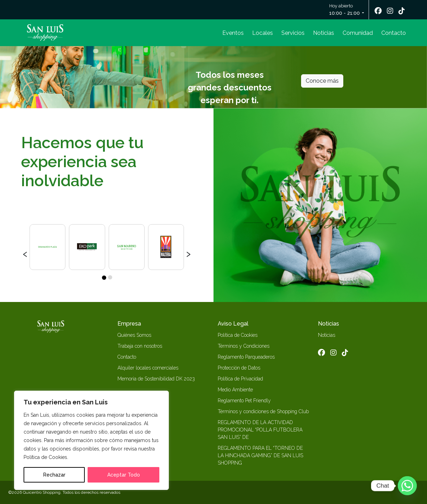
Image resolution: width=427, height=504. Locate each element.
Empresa (129, 324)
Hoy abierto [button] (345, 10)
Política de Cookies (238, 335)
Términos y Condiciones (244, 346)
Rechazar (54, 475)
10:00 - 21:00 (345, 13)
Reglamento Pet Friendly (244, 401)
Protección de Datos (239, 368)
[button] (104, 277)
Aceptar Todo (124, 475)
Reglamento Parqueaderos (246, 357)
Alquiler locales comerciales (148, 368)
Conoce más (322, 81)
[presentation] (25, 253)
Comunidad (358, 33)
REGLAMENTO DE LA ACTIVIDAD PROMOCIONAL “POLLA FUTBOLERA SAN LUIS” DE (260, 430)
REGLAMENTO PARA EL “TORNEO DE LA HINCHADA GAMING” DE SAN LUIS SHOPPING (260, 455)
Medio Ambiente (235, 390)
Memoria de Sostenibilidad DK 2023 (156, 379)
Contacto (394, 33)
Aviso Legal (233, 324)
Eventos (233, 33)
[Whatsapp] (407, 486)
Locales (263, 33)
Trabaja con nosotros (140, 346)
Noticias (324, 33)
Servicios (293, 33)
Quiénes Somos (134, 335)
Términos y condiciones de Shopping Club (263, 411)
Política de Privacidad (240, 379)
